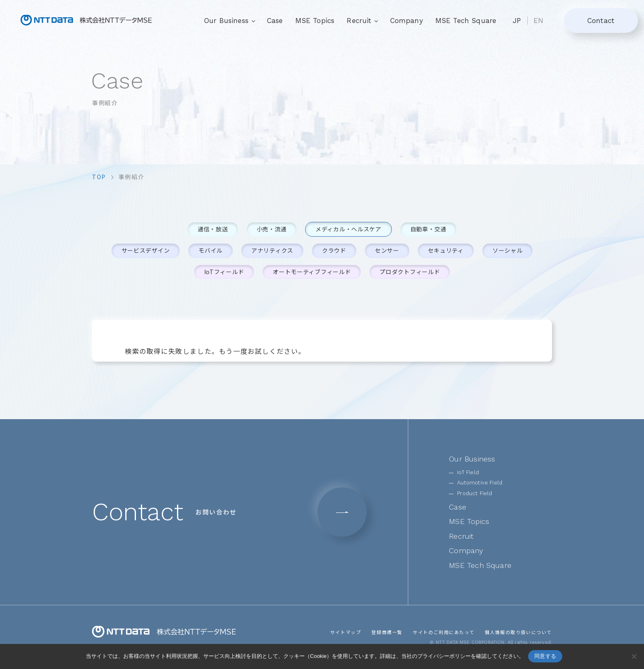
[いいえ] (634, 656)
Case (275, 21)
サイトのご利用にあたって (444, 632)
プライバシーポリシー (444, 656)
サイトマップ (346, 632)
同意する (545, 656)
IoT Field (468, 472)
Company (407, 21)
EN (538, 21)
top (99, 177)
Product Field (475, 493)
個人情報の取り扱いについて (518, 632)
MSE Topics (315, 21)
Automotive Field (480, 483)
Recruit (461, 536)
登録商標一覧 (387, 632)
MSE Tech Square (466, 21)
